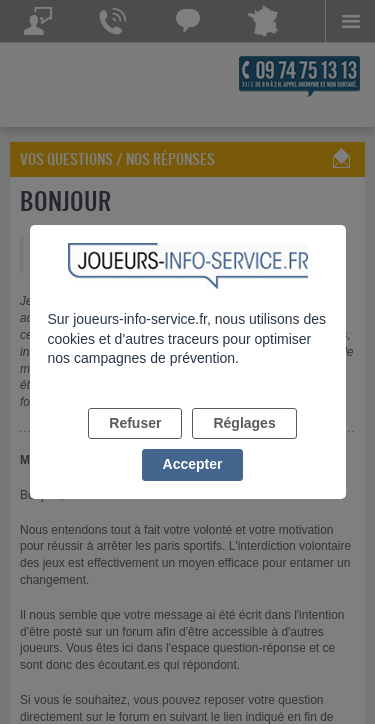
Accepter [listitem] (193, 464)
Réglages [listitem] (244, 423)
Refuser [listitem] (135, 423)
